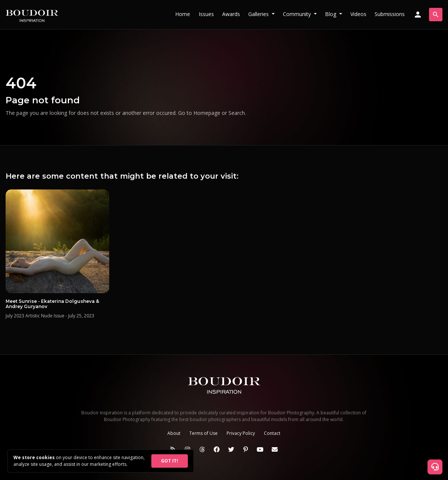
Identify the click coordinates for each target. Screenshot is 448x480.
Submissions (390, 14)
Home (183, 14)
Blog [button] (331, 14)
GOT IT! (170, 461)
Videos (358, 14)
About (174, 433)
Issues (206, 14)
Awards (231, 14)
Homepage (207, 113)
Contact (272, 433)
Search (237, 113)
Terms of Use (204, 433)
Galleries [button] (259, 14)
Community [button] (298, 14)
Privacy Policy (241, 433)
